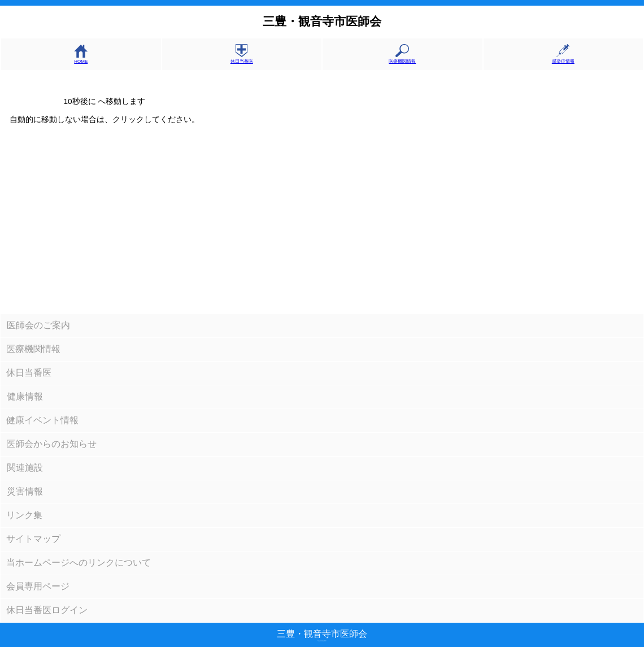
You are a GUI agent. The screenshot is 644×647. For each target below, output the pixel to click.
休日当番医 (242, 58)
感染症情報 (563, 58)
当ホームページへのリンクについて (79, 563)
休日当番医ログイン (47, 610)
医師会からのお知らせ (51, 444)
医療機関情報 (402, 58)
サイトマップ (33, 539)
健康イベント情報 (42, 420)
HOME (81, 59)
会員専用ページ (38, 586)
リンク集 (24, 515)
